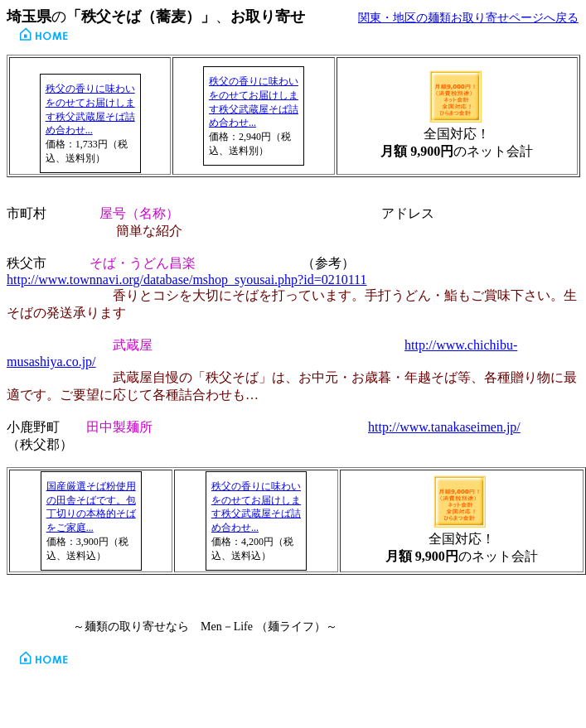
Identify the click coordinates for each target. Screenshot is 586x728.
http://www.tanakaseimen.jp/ (444, 427)
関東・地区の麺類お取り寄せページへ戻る (468, 18)
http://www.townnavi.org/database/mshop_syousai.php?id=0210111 (186, 280)
